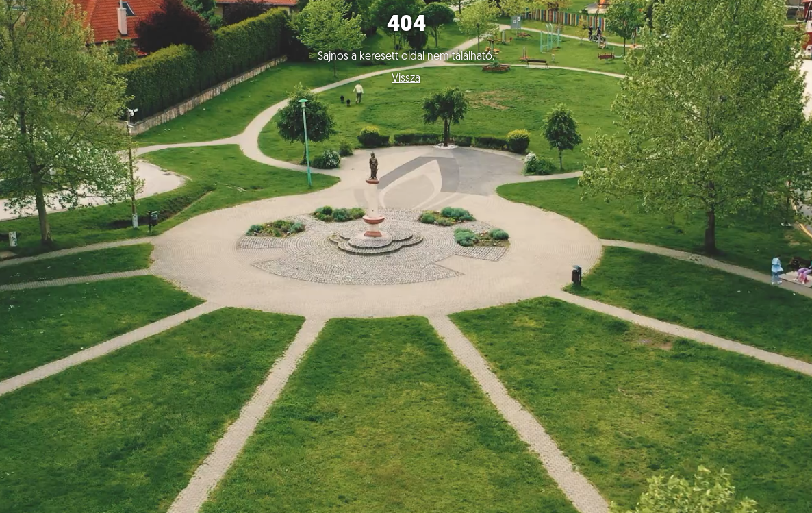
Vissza (406, 79)
